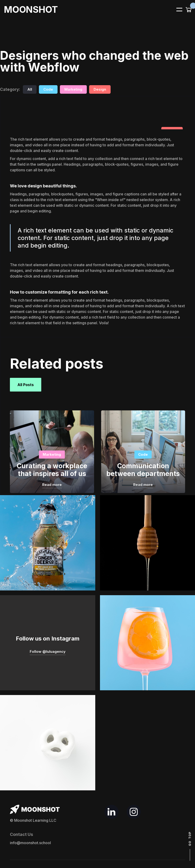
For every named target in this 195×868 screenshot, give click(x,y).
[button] (176, 9)
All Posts (26, 385)
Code (48, 89)
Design (100, 89)
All (30, 89)
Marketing (73, 89)
